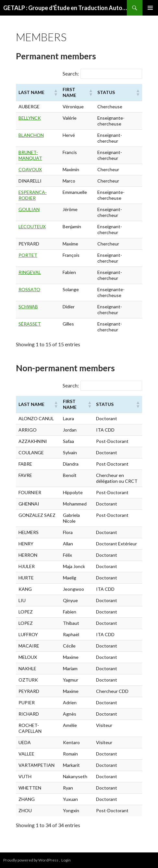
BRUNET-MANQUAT (30, 155)
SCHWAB (28, 307)
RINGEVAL (30, 272)
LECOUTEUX (32, 226)
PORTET (28, 255)
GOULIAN (29, 209)
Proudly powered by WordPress (31, 860)
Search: (71, 73)
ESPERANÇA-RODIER (33, 195)
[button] (55, 92)
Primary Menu (150, 8)
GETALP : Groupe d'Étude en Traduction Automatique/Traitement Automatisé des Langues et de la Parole (65, 8)
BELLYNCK (30, 118)
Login (66, 860)
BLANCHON (31, 135)
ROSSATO (29, 289)
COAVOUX (30, 169)
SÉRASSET (30, 324)
